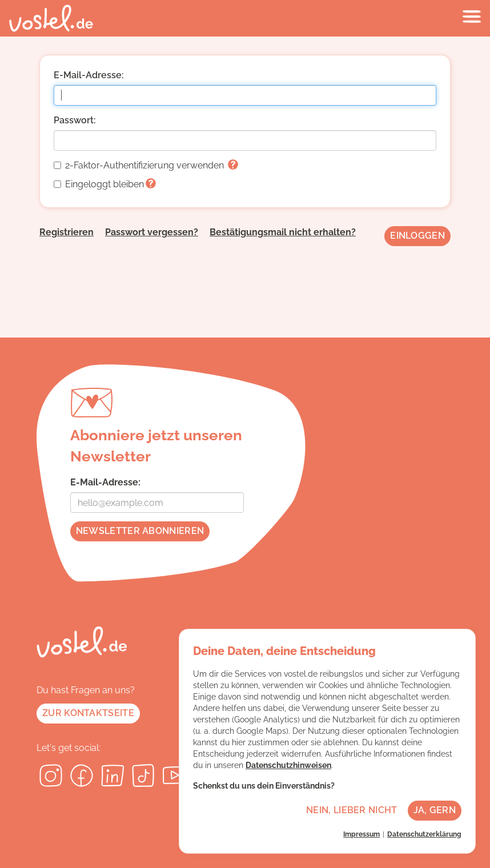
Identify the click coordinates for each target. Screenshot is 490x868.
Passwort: (75, 120)
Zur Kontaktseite (88, 713)
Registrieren (67, 232)
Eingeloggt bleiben (105, 184)
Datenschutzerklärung (424, 834)
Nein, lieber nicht (352, 810)
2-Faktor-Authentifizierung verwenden (146, 165)
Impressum (362, 834)
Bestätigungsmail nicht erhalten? (283, 232)
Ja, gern (435, 810)
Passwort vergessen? (152, 232)
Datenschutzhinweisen (288, 765)
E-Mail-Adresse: (89, 75)
